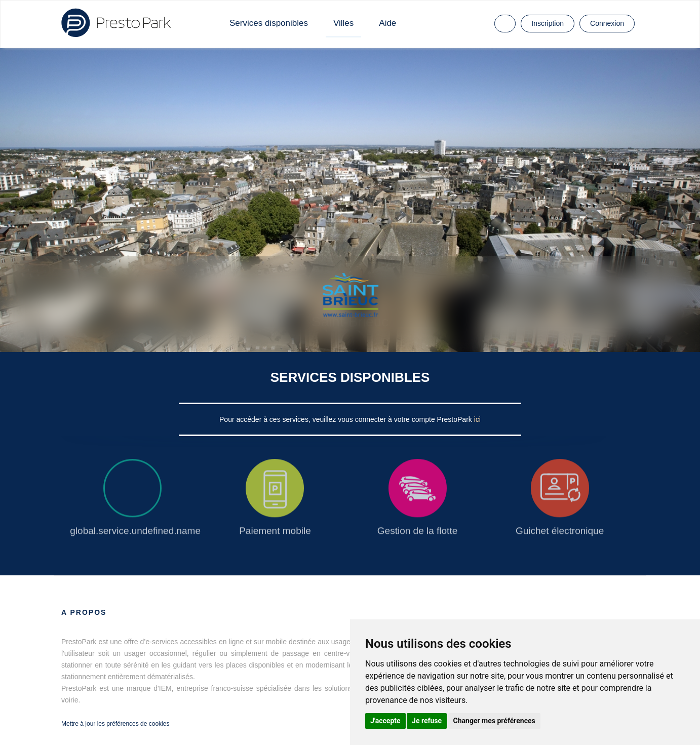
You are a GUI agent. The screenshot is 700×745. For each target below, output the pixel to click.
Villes (343, 23)
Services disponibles (269, 23)
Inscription (548, 23)
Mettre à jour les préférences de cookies (115, 724)
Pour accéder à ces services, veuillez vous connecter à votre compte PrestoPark (347, 419)
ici (477, 419)
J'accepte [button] (385, 721)
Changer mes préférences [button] (494, 721)
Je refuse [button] (427, 721)
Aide (387, 23)
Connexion (607, 23)
